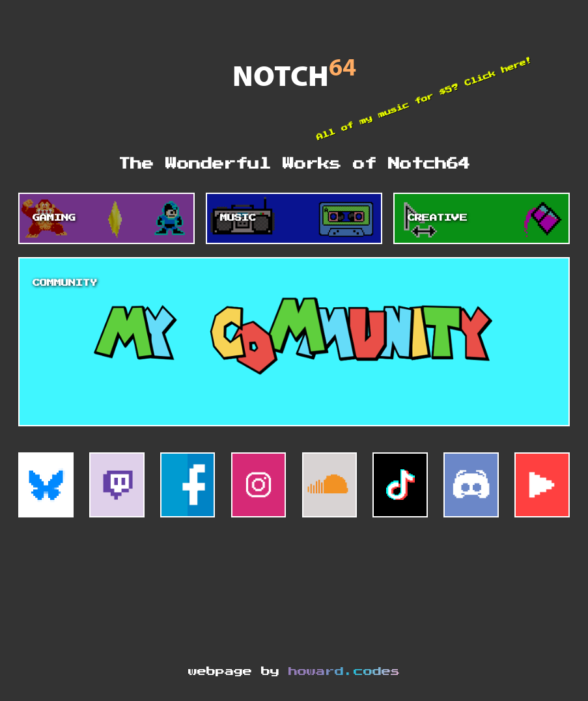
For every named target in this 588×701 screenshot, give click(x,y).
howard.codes (344, 672)
